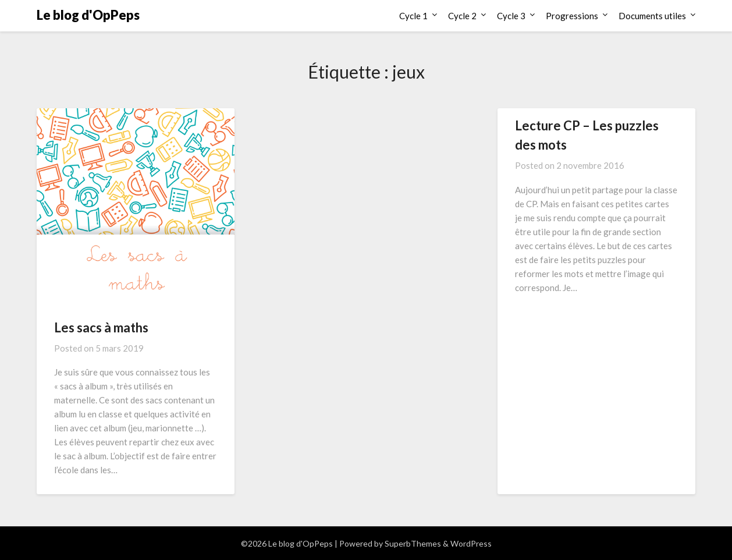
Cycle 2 (462, 16)
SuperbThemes (413, 543)
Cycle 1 (413, 16)
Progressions (572, 16)
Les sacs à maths (101, 327)
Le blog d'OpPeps (88, 15)
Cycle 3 (511, 16)
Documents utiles (652, 16)
